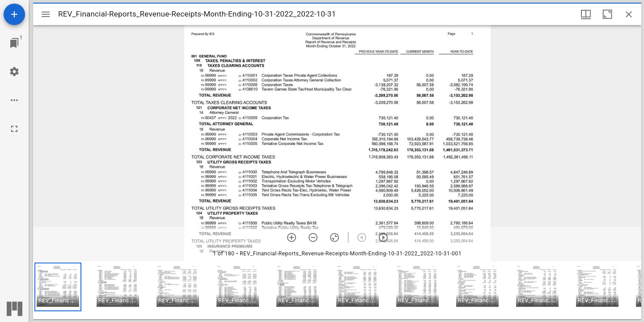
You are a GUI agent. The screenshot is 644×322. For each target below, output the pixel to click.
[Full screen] (14, 129)
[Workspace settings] (14, 72)
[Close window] (629, 14)
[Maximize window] (607, 14)
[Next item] (383, 237)
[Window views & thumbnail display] (586, 14)
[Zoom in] (292, 237)
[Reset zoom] (335, 237)
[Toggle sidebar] (46, 14)
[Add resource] (14, 14)
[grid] (337, 290)
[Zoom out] (313, 237)
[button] (58, 287)
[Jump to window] (14, 43)
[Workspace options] (14, 100)
